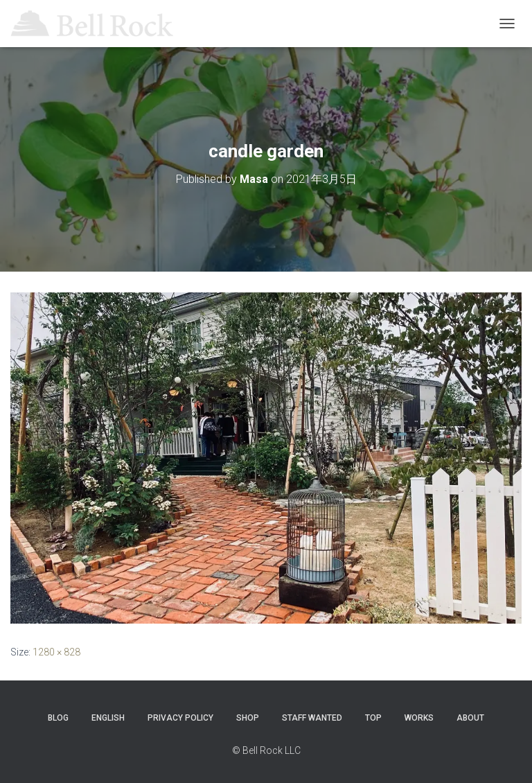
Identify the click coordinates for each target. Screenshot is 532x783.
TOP (373, 718)
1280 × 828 (56, 652)
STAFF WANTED (312, 718)
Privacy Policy (180, 718)
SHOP (248, 718)
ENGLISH (108, 718)
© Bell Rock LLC (266, 750)
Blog (58, 718)
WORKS (419, 718)
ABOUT (470, 718)
